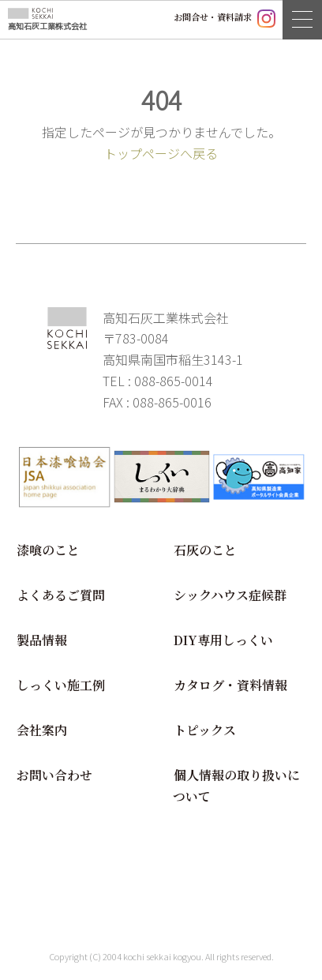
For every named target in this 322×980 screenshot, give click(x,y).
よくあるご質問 (61, 595)
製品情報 (42, 640)
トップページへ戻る (161, 153)
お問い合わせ (54, 775)
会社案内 (42, 730)
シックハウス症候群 (230, 595)
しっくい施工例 (61, 685)
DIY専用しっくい (223, 640)
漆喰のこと (48, 550)
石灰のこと (205, 550)
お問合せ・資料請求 (213, 17)
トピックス (205, 730)
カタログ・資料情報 (230, 685)
